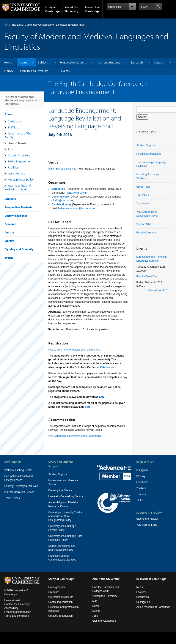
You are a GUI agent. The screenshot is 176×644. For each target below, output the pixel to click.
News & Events (17, 143)
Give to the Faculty (147, 519)
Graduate (54, 596)
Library (9, 71)
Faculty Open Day (147, 276)
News (96, 610)
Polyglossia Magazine (149, 154)
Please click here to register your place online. (75, 350)
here (102, 397)
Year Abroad (143, 204)
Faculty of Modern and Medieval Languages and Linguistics (21, 102)
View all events (157, 290)
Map (95, 605)
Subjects (43, 62)
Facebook (142, 482)
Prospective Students (73, 62)
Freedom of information (18, 616)
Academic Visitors (19, 155)
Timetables (143, 195)
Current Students (109, 62)
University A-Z (12, 604)
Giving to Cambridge (104, 625)
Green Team (143, 187)
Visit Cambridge (57, 436)
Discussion (143, 601)
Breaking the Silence (60, 490)
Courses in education (60, 620)
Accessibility (11, 612)
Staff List (13, 127)
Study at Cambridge (52, 9)
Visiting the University (105, 600)
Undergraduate (57, 591)
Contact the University (17, 608)
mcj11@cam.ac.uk (76, 193)
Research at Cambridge (92, 9)
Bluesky (141, 476)
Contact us (15, 121)
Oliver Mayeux (60, 197)
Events (65, 71)
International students (61, 601)
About (23, 62)
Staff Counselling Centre (18, 470)
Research (137, 62)
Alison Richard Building (62, 169)
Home (6, 25)
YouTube (141, 488)
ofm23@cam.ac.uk (62, 201)
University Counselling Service (66, 496)
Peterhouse (107, 367)
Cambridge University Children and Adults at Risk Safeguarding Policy (66, 516)
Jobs (11, 149)
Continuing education (60, 606)
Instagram (142, 470)
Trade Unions (12, 498)
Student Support (146, 145)
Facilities (13, 167)
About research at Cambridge (153, 611)
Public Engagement (20, 161)
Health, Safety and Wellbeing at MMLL (18, 187)
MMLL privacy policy (21, 179)
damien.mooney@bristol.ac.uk (78, 208)
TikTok (140, 500)
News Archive (16, 173)
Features (141, 596)
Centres (159, 62)
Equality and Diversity (34, 71)
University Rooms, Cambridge (84, 436)
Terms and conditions (16, 620)
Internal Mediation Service (19, 492)
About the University (72, 9)
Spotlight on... (144, 606)
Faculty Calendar (146, 233)
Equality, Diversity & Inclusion (21, 486)
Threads (141, 494)
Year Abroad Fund (147, 525)
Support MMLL (145, 224)
